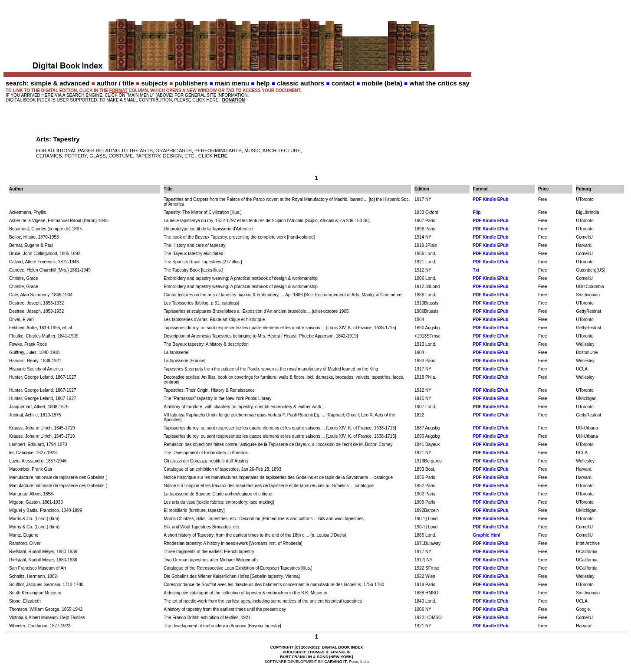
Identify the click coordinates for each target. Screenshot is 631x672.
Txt (476, 270)
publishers (191, 83)
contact (343, 83)
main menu (232, 83)
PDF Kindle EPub (491, 199)
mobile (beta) (382, 83)
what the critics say (439, 83)
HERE (221, 156)
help (263, 83)
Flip (477, 212)
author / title (115, 83)
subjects (154, 83)
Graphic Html (487, 535)
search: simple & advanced (48, 83)
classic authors (301, 83)
